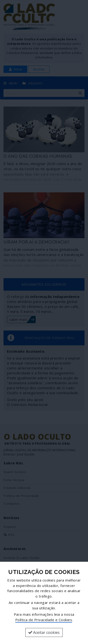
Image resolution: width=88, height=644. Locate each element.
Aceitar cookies (44, 632)
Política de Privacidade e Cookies (44, 620)
